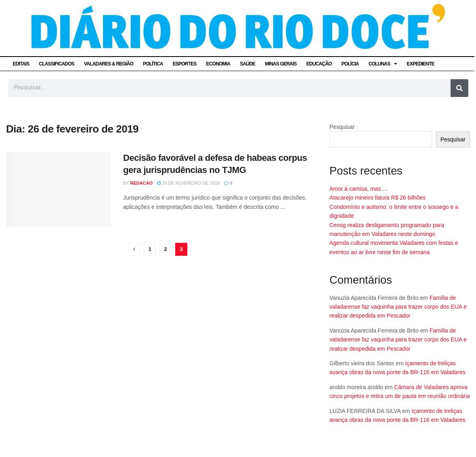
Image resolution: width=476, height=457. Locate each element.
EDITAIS (21, 64)
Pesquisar (342, 127)
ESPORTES (185, 64)
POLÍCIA (350, 64)
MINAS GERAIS (281, 64)
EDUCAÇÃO (319, 64)
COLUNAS (383, 64)
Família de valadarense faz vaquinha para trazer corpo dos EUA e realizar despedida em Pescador (398, 307)
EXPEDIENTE (421, 64)
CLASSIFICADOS (57, 64)
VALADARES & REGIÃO (109, 64)
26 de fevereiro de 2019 (188, 183)
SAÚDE (247, 64)
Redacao (142, 183)
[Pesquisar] (459, 88)
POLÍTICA (153, 64)
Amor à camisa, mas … (359, 189)
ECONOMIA (218, 64)
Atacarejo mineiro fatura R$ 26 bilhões (377, 198)
